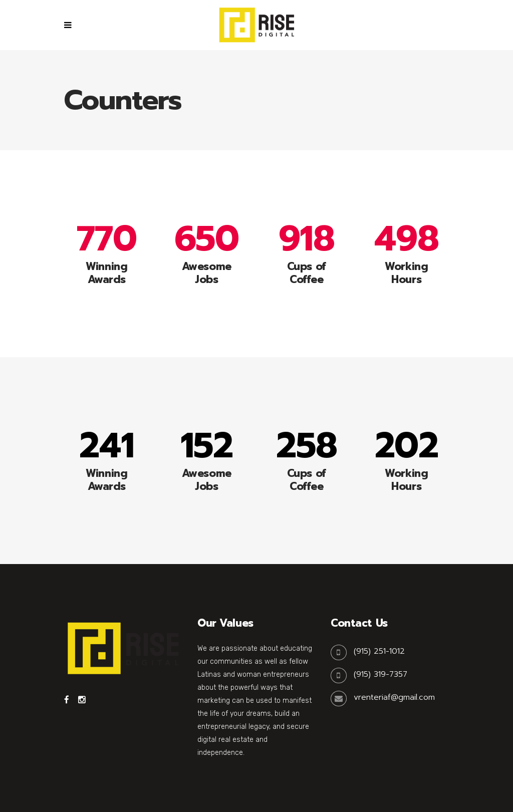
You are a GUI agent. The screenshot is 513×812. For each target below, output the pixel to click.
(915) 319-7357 (380, 674)
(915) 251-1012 (379, 651)
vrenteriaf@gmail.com (394, 697)
